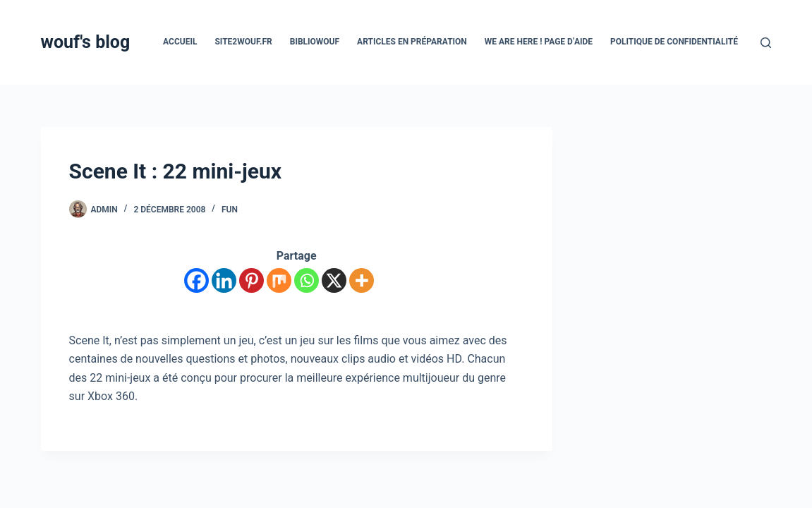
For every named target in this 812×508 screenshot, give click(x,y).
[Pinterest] (252, 280)
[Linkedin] (224, 280)
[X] (334, 280)
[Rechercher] (766, 43)
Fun (230, 210)
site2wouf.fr (243, 42)
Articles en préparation (412, 42)
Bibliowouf (315, 42)
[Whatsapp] (307, 280)
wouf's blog (86, 42)
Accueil (180, 42)
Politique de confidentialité (674, 42)
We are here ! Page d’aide (539, 42)
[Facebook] (196, 280)
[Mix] (279, 280)
